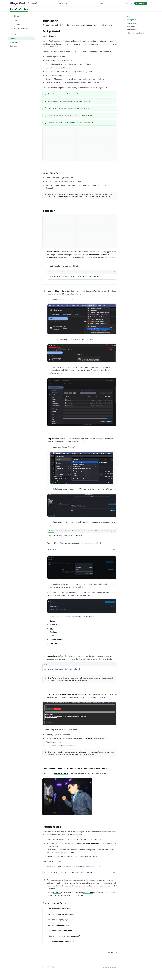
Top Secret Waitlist (19, 28)
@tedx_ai (53, 36)
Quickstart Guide (61, 773)
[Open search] (81, 3)
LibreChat (54, 643)
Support (129, 3)
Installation (131, 26)
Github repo (88, 892)
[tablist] (80, 272)
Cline (52, 636)
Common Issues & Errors (136, 33)
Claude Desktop (56, 640)
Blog (14, 20)
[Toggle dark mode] (150, 3)
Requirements (131, 23)
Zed (52, 628)
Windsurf (54, 625)
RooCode (54, 632)
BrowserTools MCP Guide (19, 10)
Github (14, 16)
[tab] (50, 272)
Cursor (53, 621)
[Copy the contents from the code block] (114, 272)
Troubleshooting (132, 30)
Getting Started (132, 20)
